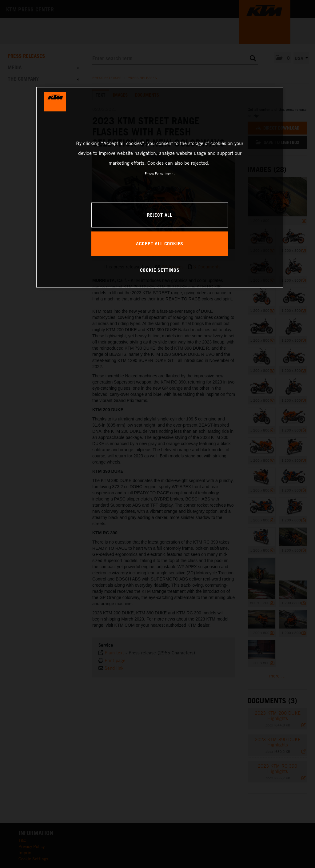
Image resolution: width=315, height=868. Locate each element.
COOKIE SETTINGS (160, 270)
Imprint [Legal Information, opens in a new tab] (169, 173)
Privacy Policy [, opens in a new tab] (154, 173)
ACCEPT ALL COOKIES (160, 243)
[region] (160, 187)
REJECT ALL (160, 215)
